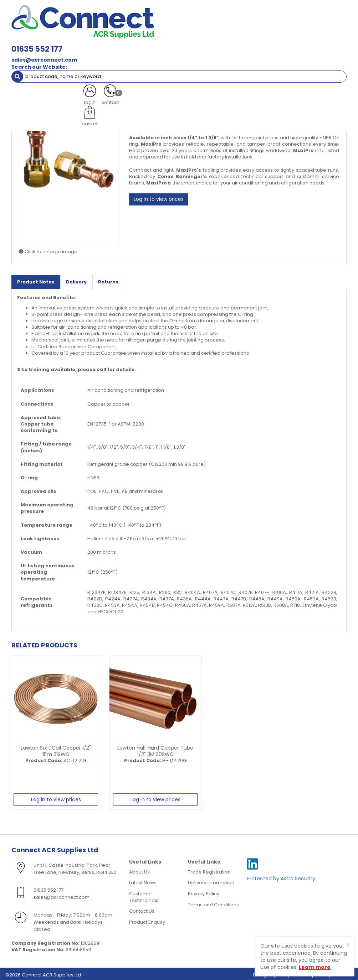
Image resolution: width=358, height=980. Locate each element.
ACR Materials (41, 67)
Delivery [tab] (76, 280)
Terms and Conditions (213, 902)
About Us (139, 870)
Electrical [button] (276, 38)
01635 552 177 (106, 11)
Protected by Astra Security (281, 876)
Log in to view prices (159, 197)
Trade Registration (209, 870)
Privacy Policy (204, 892)
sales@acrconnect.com (113, 21)
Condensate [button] (205, 38)
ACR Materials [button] (35, 38)
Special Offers (63, 53)
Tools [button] (308, 38)
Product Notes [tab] (36, 280)
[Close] (348, 945)
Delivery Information (211, 880)
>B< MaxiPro (79, 67)
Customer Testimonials (144, 895)
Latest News (143, 880)
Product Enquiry (147, 920)
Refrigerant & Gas (157, 38)
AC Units (26, 53)
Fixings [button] (243, 38)
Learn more (315, 967)
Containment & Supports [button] (95, 38)
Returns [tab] (108, 280)
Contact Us (142, 909)
